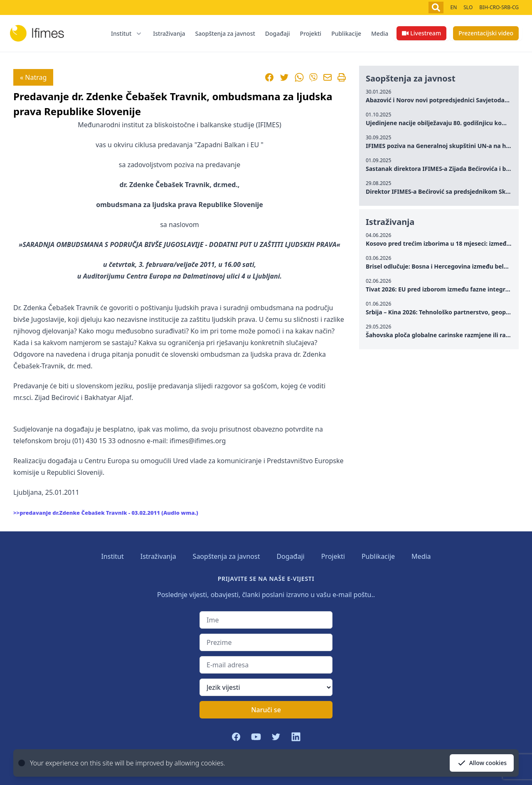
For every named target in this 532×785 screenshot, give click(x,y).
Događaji (278, 33)
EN (453, 7)
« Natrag (33, 77)
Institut (112, 556)
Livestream (421, 33)
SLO (468, 7)
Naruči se (266, 710)
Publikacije (346, 33)
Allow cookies (482, 763)
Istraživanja (169, 33)
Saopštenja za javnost (225, 33)
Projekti (311, 33)
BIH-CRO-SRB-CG (499, 7)
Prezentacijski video (486, 33)
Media (380, 33)
